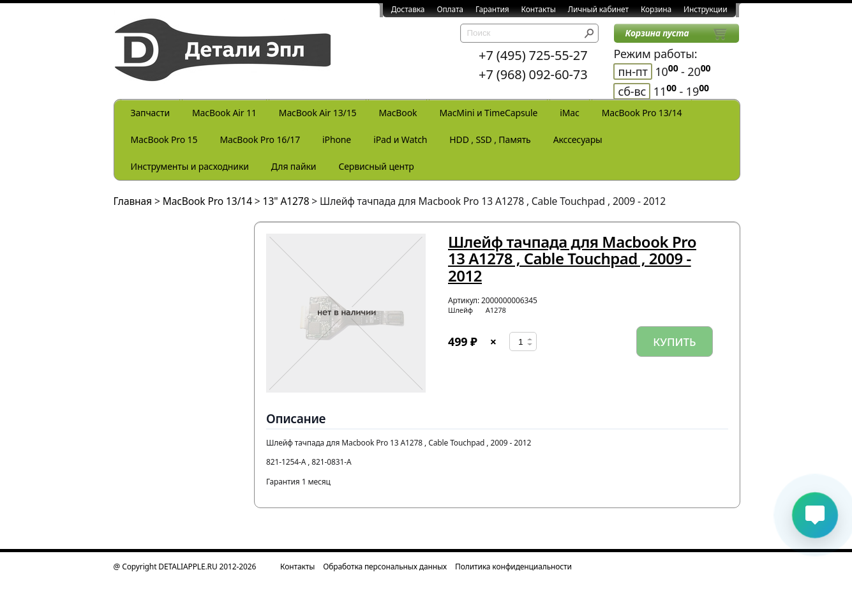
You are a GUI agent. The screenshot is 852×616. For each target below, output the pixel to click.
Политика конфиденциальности (513, 567)
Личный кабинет (598, 9)
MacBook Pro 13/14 (642, 113)
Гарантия (492, 9)
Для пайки (294, 166)
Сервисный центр (376, 166)
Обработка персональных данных (385, 567)
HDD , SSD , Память (490, 139)
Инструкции (705, 9)
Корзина (656, 9)
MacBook (398, 113)
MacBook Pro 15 (164, 139)
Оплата (450, 9)
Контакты (539, 9)
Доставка (408, 9)
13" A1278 (286, 201)
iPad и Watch (400, 139)
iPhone (337, 139)
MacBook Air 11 (224, 113)
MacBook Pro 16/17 (260, 139)
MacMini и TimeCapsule (488, 113)
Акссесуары (578, 139)
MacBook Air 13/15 (318, 113)
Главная (133, 201)
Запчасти (151, 113)
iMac (569, 113)
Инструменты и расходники (190, 166)
